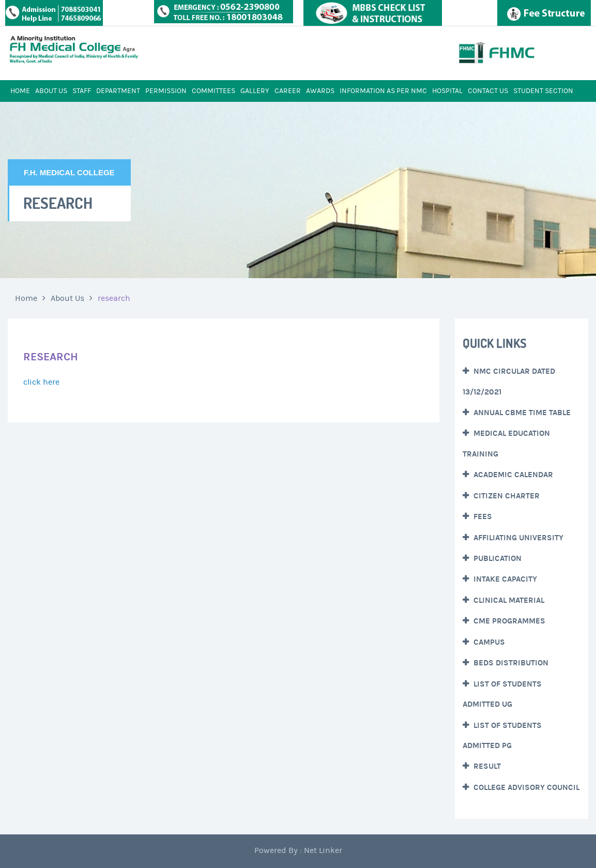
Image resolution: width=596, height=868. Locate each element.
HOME (20, 91)
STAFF (82, 91)
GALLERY (255, 91)
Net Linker (323, 850)
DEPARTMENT (118, 91)
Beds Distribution (510, 663)
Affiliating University (517, 538)
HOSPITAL (447, 91)
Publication (496, 558)
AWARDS (320, 91)
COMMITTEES (213, 91)
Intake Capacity (504, 579)
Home (26, 298)
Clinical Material (508, 600)
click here (41, 382)
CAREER (288, 91)
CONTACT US (488, 91)
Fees (482, 516)
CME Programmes (508, 621)
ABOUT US (51, 91)
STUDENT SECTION (543, 91)
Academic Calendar (512, 475)
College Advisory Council (525, 787)
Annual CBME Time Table (521, 413)
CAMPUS (488, 642)
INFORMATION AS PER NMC (383, 91)
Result (486, 766)
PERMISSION (166, 91)
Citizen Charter (506, 496)
